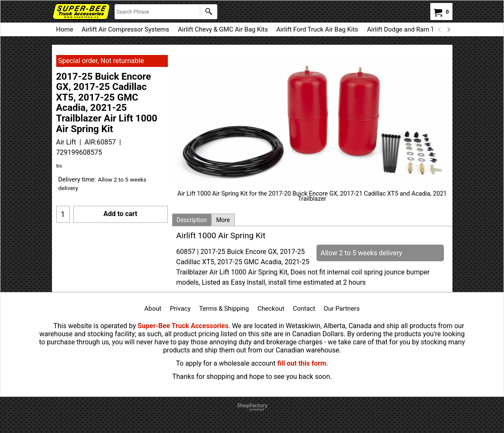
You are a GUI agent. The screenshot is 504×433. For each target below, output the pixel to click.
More (223, 220)
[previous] (440, 29)
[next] (449, 29)
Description (192, 220)
